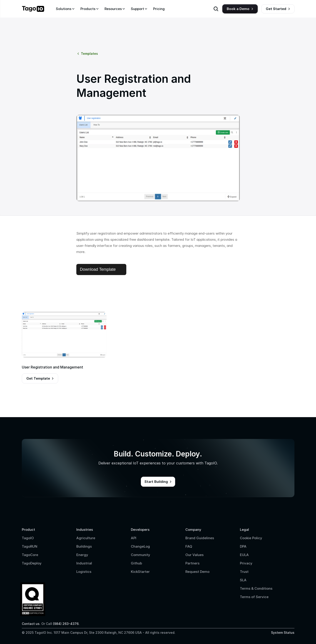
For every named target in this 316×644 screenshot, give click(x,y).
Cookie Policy (251, 538)
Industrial (84, 563)
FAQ (189, 546)
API (134, 538)
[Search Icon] (216, 9)
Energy (82, 555)
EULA (244, 555)
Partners (192, 563)
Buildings (84, 546)
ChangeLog (140, 546)
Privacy (246, 563)
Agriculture (86, 538)
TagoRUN (30, 546)
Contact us (31, 624)
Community (141, 555)
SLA (243, 580)
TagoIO (28, 538)
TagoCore (30, 555)
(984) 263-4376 (66, 624)
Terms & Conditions (256, 588)
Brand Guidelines (200, 538)
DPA (243, 546)
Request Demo (197, 572)
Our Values (194, 555)
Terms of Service (254, 597)
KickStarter (140, 572)
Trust (244, 572)
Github (136, 563)
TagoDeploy (32, 563)
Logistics (84, 572)
